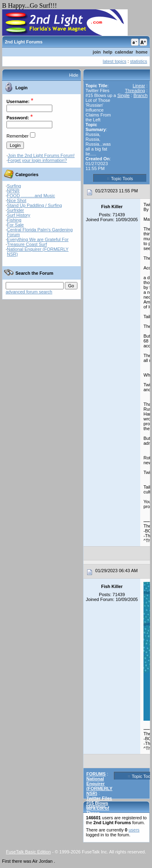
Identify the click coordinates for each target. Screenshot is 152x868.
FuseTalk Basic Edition (29, 852)
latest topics (115, 61)
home (142, 52)
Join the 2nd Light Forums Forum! (41, 155)
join (97, 52)
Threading (135, 90)
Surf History (18, 215)
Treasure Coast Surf (27, 244)
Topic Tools (120, 178)
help (108, 52)
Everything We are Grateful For (38, 239)
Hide (74, 75)
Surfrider (15, 210)
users (134, 830)
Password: (18, 118)
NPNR (13, 191)
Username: (18, 101)
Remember (17, 136)
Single (123, 95)
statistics (139, 61)
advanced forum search (29, 292)
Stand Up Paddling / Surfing (34, 205)
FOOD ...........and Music (31, 196)
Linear (139, 86)
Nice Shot (17, 200)
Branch (140, 95)
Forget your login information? (37, 160)
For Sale (15, 225)
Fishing (14, 220)
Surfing (14, 186)
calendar (124, 52)
